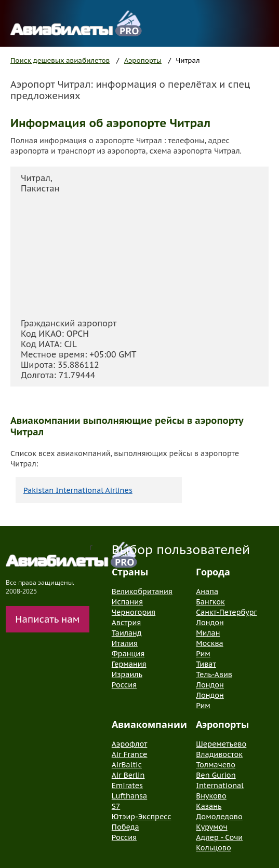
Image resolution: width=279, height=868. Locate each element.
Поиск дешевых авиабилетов (60, 60)
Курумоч (211, 827)
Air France (130, 754)
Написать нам (47, 619)
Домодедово (219, 817)
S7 (116, 806)
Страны (130, 572)
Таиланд (127, 633)
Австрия (127, 623)
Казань (209, 806)
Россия (124, 685)
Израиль (127, 674)
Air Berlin (128, 775)
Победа (125, 827)
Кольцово (214, 848)
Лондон (210, 623)
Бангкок (210, 602)
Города (213, 572)
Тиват (206, 664)
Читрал (188, 60)
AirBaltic (127, 765)
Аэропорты (143, 60)
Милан (208, 633)
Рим (203, 654)
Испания (127, 602)
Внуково (211, 796)
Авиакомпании (149, 724)
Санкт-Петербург (226, 612)
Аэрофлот (130, 744)
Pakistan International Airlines (78, 490)
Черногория (134, 612)
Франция (128, 654)
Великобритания (142, 591)
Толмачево (216, 765)
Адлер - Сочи (219, 837)
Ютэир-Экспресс (142, 817)
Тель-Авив (214, 674)
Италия (125, 643)
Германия (129, 664)
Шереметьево (221, 744)
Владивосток (219, 754)
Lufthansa (129, 796)
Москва (209, 643)
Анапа (207, 591)
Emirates (127, 786)
